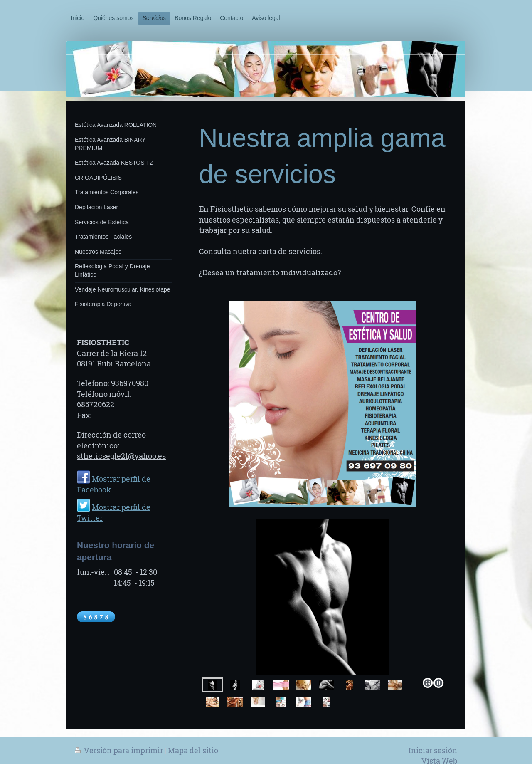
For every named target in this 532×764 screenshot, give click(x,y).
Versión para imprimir (120, 750)
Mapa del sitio (193, 750)
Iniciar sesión (433, 750)
